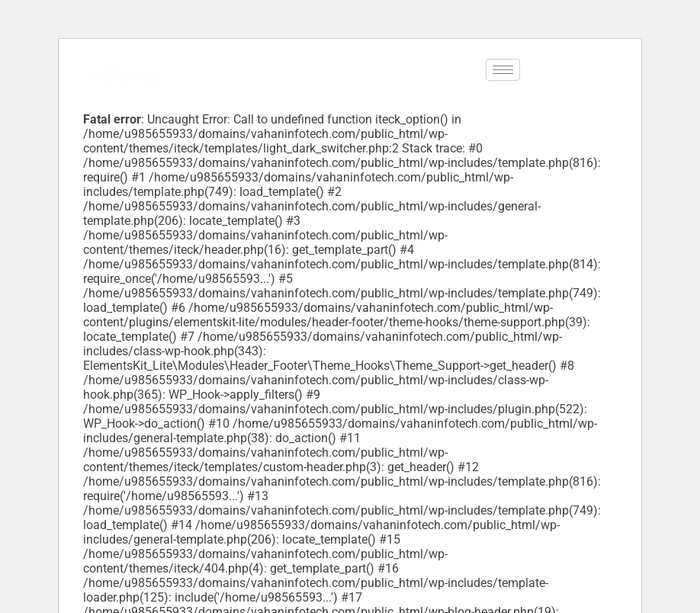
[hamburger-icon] (503, 70)
